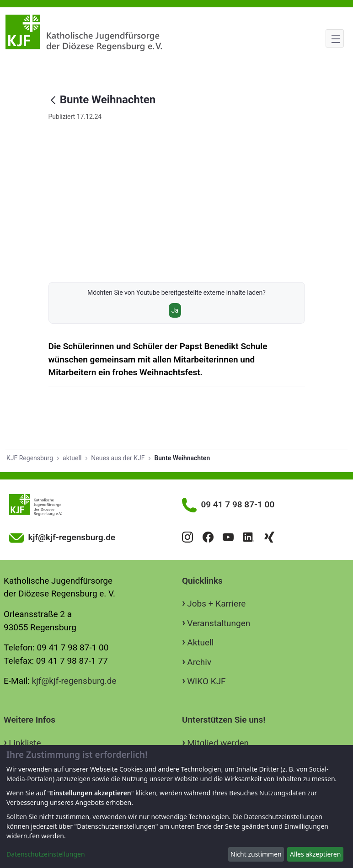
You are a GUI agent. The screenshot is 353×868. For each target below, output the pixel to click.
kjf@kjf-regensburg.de (74, 681)
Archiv (199, 662)
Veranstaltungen (219, 623)
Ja (175, 310)
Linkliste (25, 743)
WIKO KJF (206, 681)
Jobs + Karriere (216, 604)
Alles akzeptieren (315, 854)
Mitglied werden (218, 743)
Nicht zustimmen (256, 854)
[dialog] (176, 807)
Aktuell (200, 642)
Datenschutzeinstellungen (46, 854)
